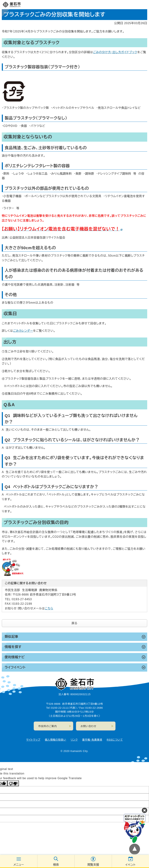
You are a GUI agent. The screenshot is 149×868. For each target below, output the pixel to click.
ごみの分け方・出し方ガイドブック (115, 52)
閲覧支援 (93, 865)
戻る (75, 623)
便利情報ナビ (15, 657)
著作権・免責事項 (92, 740)
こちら (49, 608)
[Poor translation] (13, 783)
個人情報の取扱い (55, 740)
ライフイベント (15, 667)
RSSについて (115, 740)
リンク (74, 740)
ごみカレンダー (23, 331)
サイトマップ (33, 740)
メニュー (19, 865)
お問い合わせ (89, 726)
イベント (130, 865)
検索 (56, 865)
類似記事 (11, 637)
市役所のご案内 (48, 726)
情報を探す (13, 647)
